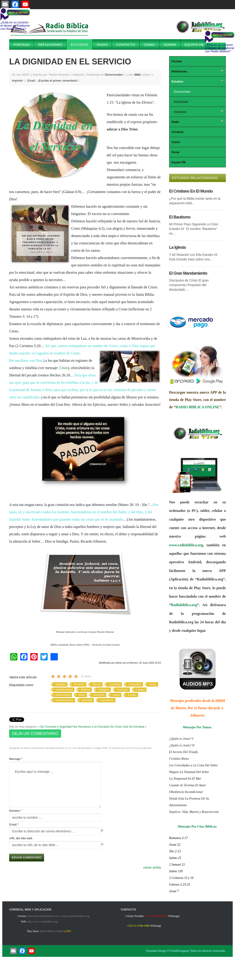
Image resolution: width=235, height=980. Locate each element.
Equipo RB (194, 45)
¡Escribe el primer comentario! (58, 81)
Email (31, 81)
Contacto (126, 45)
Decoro (97, 684)
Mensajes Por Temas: (197, 727)
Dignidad (60, 684)
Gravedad (115, 684)
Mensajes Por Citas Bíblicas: (197, 827)
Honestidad (135, 684)
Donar (170, 45)
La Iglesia (177, 247)
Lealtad (140, 690)
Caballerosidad (64, 690)
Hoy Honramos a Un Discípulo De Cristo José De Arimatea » (110, 727)
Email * (14, 824)
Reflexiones (50, 45)
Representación (64, 700)
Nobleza (85, 690)
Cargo (116, 695)
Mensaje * (16, 759)
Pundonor (123, 690)
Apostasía (180, 112)
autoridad (87, 700)
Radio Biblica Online (52, 931)
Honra (153, 684)
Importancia (107, 700)
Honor (82, 695)
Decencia (79, 684)
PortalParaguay (180, 951)
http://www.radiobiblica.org (43, 922)
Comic (149, 45)
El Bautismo (180, 217)
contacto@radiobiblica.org (75, 916)
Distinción (99, 695)
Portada (21, 45)
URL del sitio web (21, 838)
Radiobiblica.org (184, 605)
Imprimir (18, 81)
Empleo (132, 695)
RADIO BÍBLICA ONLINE (197, 407)
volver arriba (152, 867)
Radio (102, 45)
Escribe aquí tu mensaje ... (55, 785)
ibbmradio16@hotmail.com (43, 916)
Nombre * (15, 811)
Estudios (80, 45)
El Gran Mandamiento (188, 273)
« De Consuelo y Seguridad (55, 727)
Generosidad (63, 695)
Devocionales (114, 75)
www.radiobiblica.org (186, 545)
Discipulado (181, 102)
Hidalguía (104, 690)
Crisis (63, 368)
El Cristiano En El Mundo (191, 191)
